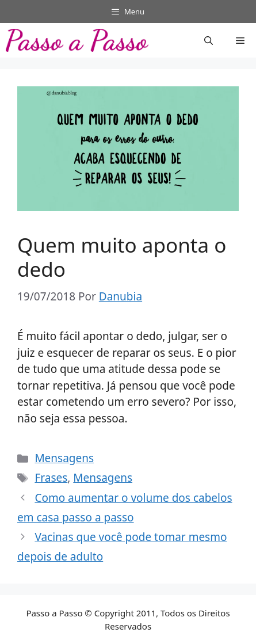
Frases (51, 478)
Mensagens (64, 458)
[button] (209, 40)
